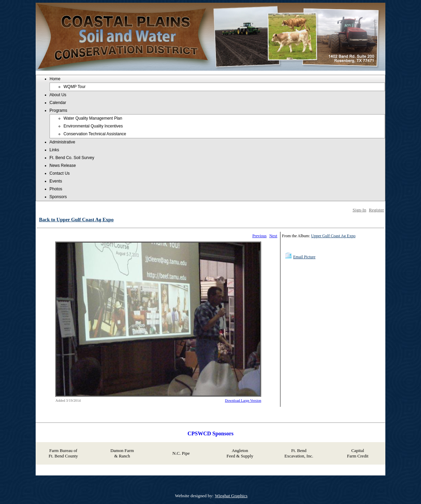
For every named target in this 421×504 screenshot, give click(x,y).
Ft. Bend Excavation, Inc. (299, 453)
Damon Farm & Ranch (122, 453)
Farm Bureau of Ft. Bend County (63, 453)
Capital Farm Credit (358, 453)
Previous (259, 236)
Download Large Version (243, 401)
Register (377, 210)
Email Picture (305, 257)
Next (273, 236)
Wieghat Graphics (231, 496)
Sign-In (360, 210)
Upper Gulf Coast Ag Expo (333, 236)
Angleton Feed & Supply (240, 453)
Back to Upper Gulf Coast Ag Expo (76, 220)
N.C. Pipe (181, 453)
